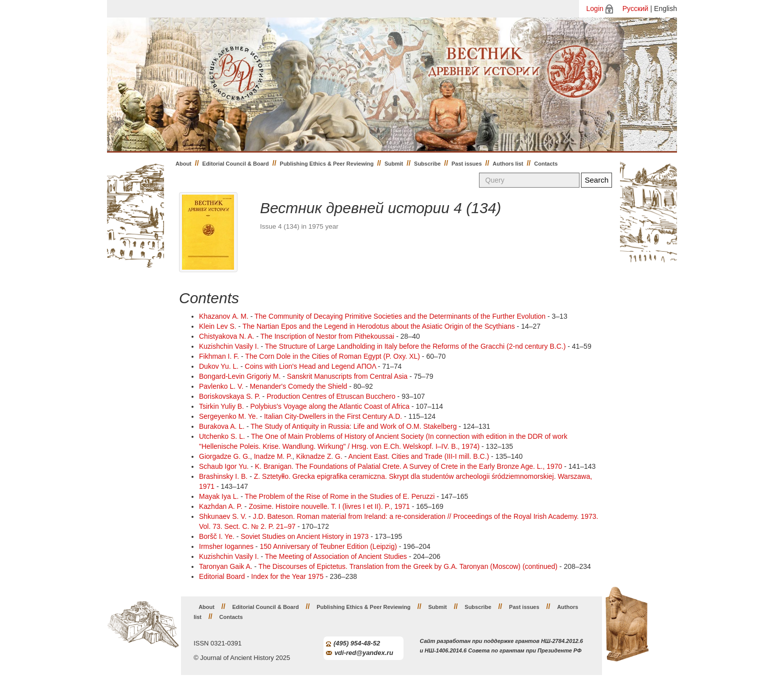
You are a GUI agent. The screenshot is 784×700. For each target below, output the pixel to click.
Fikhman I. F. (219, 356)
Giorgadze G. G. (224, 456)
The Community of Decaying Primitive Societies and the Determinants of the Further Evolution (400, 316)
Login (595, 9)
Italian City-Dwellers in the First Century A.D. (333, 416)
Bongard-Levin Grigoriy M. (240, 376)
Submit (394, 164)
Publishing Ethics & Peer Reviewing (327, 164)
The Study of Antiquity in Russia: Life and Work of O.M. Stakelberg (353, 426)
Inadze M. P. (273, 456)
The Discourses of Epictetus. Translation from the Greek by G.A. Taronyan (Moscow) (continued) (408, 566)
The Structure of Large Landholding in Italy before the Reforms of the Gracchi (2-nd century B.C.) (415, 346)
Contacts (546, 164)
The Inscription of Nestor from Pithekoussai (327, 336)
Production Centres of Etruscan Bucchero (331, 396)
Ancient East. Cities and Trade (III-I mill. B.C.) (419, 456)
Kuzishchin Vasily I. (229, 346)
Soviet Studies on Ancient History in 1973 (304, 536)
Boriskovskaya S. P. (230, 396)
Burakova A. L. (222, 426)
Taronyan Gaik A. (226, 566)
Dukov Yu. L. (219, 366)
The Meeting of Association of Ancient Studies (336, 556)
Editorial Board (222, 576)
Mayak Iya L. (219, 496)
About (183, 164)
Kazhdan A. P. (221, 506)
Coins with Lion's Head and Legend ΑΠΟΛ (310, 366)
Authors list (508, 164)
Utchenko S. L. (222, 436)
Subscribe (427, 164)
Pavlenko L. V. (221, 386)
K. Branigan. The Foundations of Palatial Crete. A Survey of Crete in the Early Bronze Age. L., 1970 (409, 466)
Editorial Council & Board (236, 164)
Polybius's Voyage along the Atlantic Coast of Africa (330, 406)
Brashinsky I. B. (223, 476)
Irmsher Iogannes (226, 546)
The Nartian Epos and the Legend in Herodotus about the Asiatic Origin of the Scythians (379, 326)
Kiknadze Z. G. (319, 456)
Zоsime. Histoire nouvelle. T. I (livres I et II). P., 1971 (329, 506)
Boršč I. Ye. (217, 536)
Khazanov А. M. (224, 316)
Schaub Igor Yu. (224, 466)
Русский (635, 9)
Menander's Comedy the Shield (298, 386)
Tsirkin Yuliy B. (221, 406)
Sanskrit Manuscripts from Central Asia (347, 376)
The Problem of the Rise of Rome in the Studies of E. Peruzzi (340, 496)
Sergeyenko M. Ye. (228, 416)
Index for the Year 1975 (287, 576)
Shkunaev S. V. (223, 516)
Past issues (467, 164)
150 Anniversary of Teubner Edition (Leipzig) (328, 546)
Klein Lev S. (218, 326)
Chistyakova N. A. (227, 336)
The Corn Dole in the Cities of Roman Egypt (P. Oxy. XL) (332, 356)
